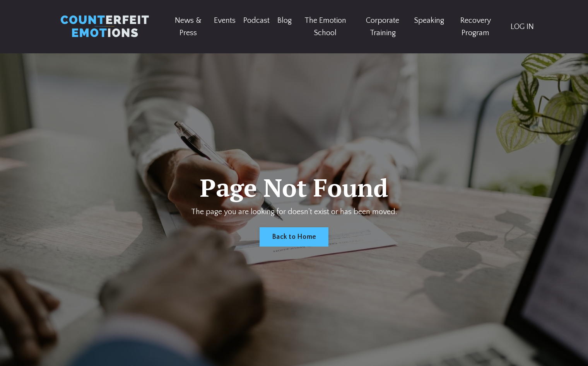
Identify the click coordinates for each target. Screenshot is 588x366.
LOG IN (522, 27)
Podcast (256, 20)
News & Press (188, 27)
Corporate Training (383, 27)
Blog (285, 20)
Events (225, 20)
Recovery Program (476, 27)
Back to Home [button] (294, 237)
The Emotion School (325, 27)
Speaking (429, 20)
